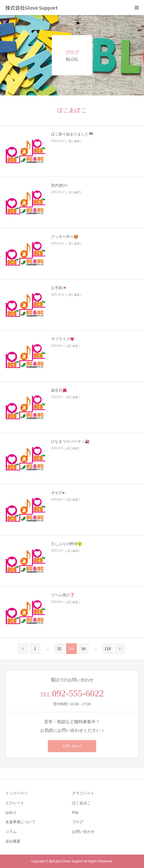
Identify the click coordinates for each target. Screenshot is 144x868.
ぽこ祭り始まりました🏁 (72, 134)
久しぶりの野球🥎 (66, 544)
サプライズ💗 (63, 339)
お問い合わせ (72, 746)
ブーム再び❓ (63, 595)
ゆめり (11, 812)
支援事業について (20, 822)
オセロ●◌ (59, 493)
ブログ (78, 822)
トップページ (17, 793)
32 (59, 649)
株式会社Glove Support (32, 8)
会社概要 (13, 841)
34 (84, 649)
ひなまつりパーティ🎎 (70, 441)
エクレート (15, 803)
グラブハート (83, 793)
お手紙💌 (59, 288)
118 (108, 649)
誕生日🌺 (59, 390)
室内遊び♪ (60, 185)
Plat (75, 812)
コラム (11, 832)
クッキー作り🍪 (65, 237)
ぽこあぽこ (75, 141)
